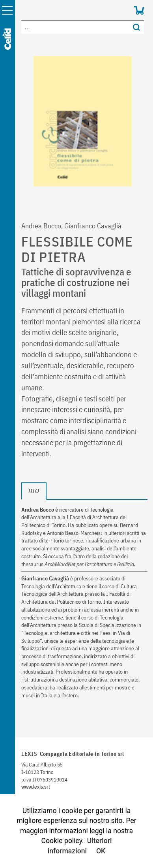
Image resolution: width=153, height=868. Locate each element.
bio (34, 491)
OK (101, 851)
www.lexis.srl (35, 787)
